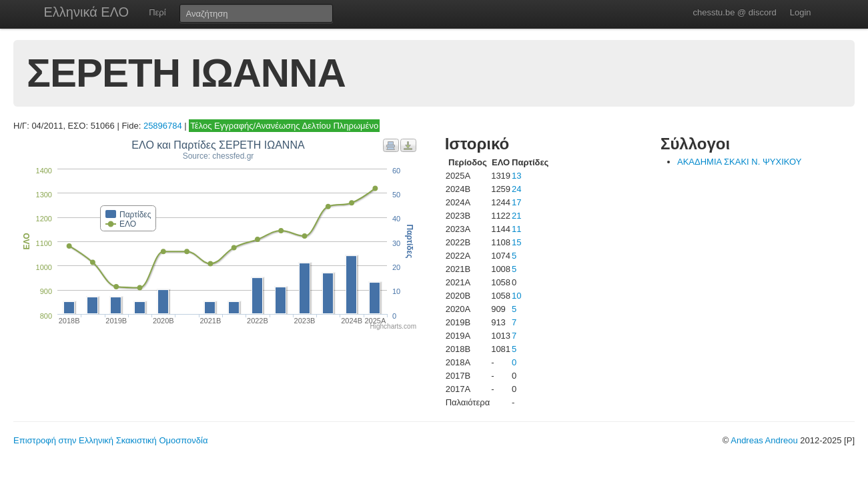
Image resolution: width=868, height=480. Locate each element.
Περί (157, 12)
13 (516, 176)
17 (516, 202)
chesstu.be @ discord (734, 12)
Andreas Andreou (764, 440)
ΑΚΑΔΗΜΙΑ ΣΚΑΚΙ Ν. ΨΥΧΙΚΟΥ (739, 162)
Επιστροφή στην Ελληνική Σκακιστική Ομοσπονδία (110, 440)
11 (516, 229)
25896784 (163, 126)
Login (801, 12)
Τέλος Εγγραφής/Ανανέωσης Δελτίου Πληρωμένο (284, 126)
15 (516, 242)
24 (516, 189)
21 (516, 216)
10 (516, 296)
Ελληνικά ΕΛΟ (87, 12)
